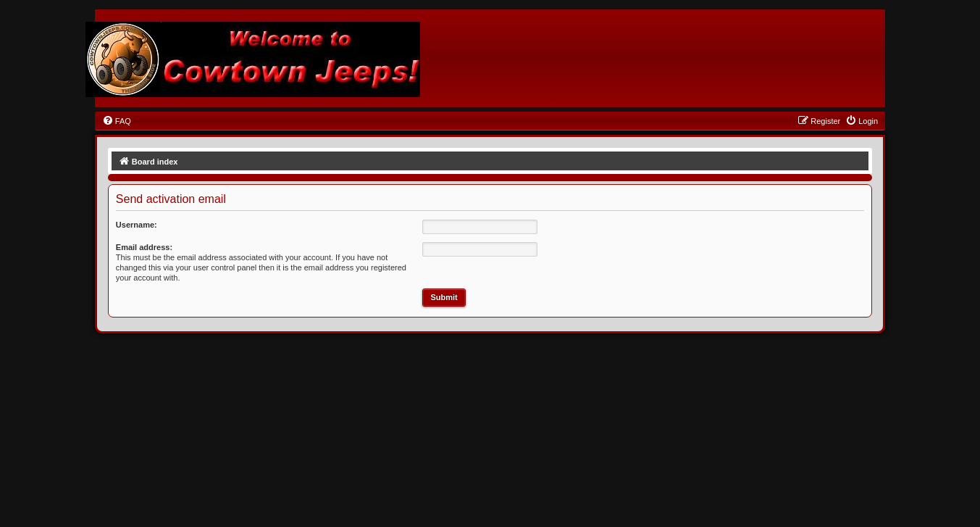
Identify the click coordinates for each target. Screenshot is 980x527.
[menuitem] (117, 121)
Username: (137, 225)
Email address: (144, 247)
